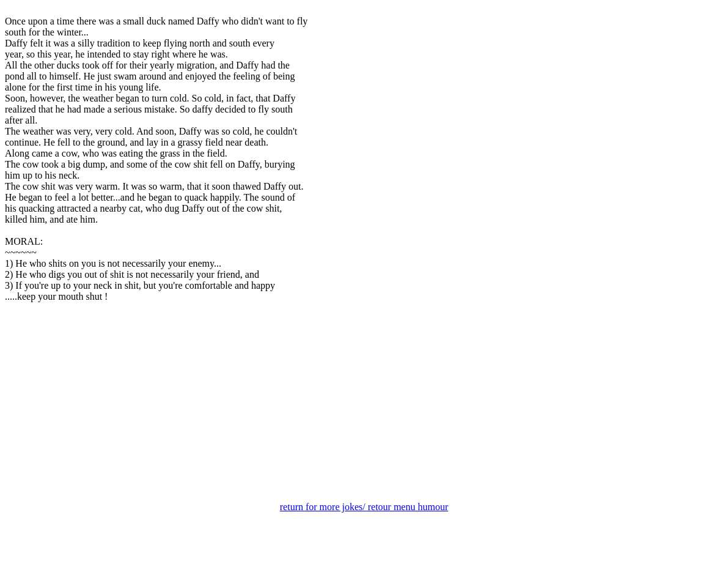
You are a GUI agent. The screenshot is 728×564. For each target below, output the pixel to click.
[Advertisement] (364, 407)
